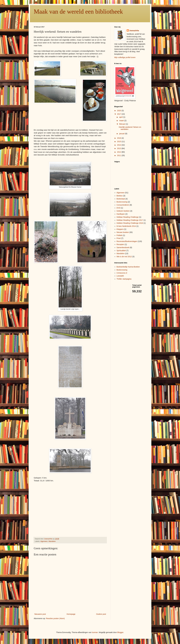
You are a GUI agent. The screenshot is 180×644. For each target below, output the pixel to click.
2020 (119, 111)
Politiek (119, 235)
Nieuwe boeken (123, 232)
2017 (119, 114)
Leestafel (120, 276)
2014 (119, 145)
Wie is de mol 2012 (124, 257)
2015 (119, 142)
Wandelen (52, 541)
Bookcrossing (122, 202)
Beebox (120, 196)
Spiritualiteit (121, 251)
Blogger (120, 632)
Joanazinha (134, 31)
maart (122, 121)
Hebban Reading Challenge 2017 (130, 220)
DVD (119, 208)
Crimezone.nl (122, 273)
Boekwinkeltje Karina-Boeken (128, 267)
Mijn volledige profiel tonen (125, 57)
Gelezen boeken (123, 211)
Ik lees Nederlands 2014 (126, 226)
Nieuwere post (40, 614)
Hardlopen (121, 214)
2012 (119, 152)
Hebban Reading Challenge (128, 217)
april (121, 117)
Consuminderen (123, 205)
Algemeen (44, 541)
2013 (119, 148)
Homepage (71, 614)
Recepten (120, 244)
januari (122, 134)
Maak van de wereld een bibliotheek (78, 11)
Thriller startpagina (124, 279)
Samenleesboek (123, 247)
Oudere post (101, 614)
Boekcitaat (121, 199)
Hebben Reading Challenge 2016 (130, 223)
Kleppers (120, 229)
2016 (119, 138)
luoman (95, 632)
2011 (119, 155)
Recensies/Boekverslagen (127, 241)
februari (122, 124)
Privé (119, 238)
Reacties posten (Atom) (55, 618)
